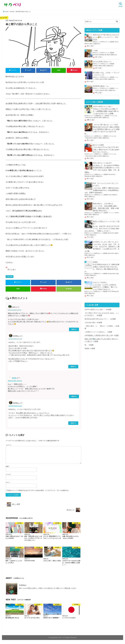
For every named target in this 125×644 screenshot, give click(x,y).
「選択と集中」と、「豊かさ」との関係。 (99, 322)
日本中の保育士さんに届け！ (103, 105)
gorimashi (96, 54)
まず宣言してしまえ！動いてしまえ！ (106, 239)
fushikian (95, 65)
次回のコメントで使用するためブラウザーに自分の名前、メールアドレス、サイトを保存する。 (39, 491)
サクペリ (61, 638)
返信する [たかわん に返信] (73, 367)
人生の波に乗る (90, 319)
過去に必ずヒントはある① (102, 161)
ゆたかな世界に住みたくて (102, 61)
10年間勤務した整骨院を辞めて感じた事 (99, 331)
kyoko (14, 379)
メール (8, 475)
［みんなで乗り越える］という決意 (105, 123)
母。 (86, 341)
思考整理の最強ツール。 (101, 85)
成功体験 (10, 276)
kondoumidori (111, 270)
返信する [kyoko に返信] (74, 397)
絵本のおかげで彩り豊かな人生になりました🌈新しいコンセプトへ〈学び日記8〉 (106, 37)
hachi (116, 41)
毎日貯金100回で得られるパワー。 (97, 315)
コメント (9, 446)
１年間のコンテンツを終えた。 (95, 328)
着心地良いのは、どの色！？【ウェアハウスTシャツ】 (106, 73)
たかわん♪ (23, 586)
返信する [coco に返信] (74, 330)
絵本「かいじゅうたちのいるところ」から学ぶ (106, 182)
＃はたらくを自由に (100, 279)
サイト (8, 483)
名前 (8, 467)
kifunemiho (111, 172)
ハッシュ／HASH (113, 210)
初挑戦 (95, 259)
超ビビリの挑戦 (98, 143)
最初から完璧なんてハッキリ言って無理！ (106, 220)
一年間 (95, 50)
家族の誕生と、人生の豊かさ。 (104, 201)
